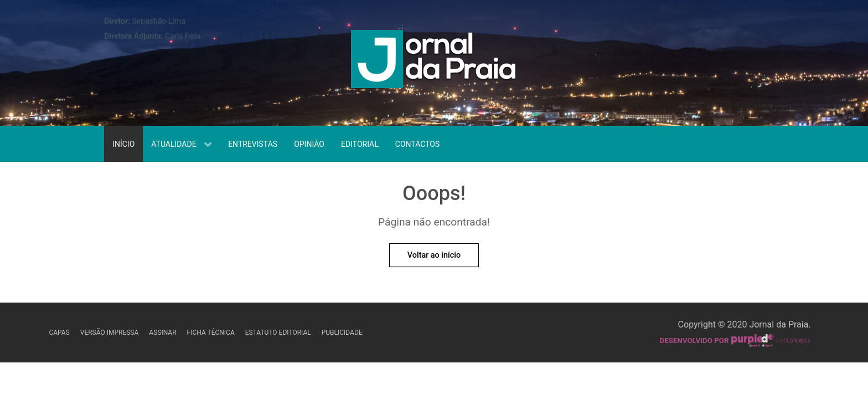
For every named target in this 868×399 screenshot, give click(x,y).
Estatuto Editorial (278, 332)
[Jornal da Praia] (434, 62)
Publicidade (342, 332)
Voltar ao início (434, 255)
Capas (59, 332)
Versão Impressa (110, 332)
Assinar (162, 332)
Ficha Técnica (211, 332)
